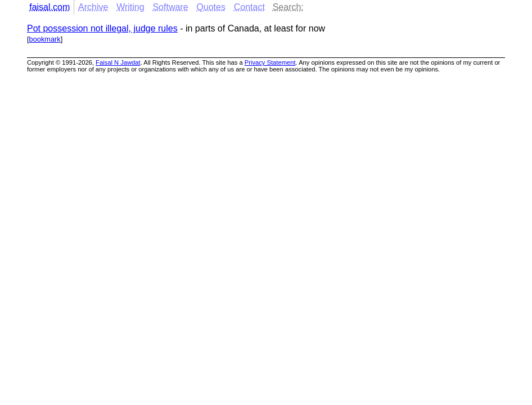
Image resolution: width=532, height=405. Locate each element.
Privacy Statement (270, 62)
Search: (288, 7)
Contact (249, 7)
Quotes (211, 7)
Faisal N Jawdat (118, 62)
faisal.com (49, 7)
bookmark (45, 39)
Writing (130, 7)
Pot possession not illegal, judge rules (102, 28)
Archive (93, 7)
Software (170, 7)
